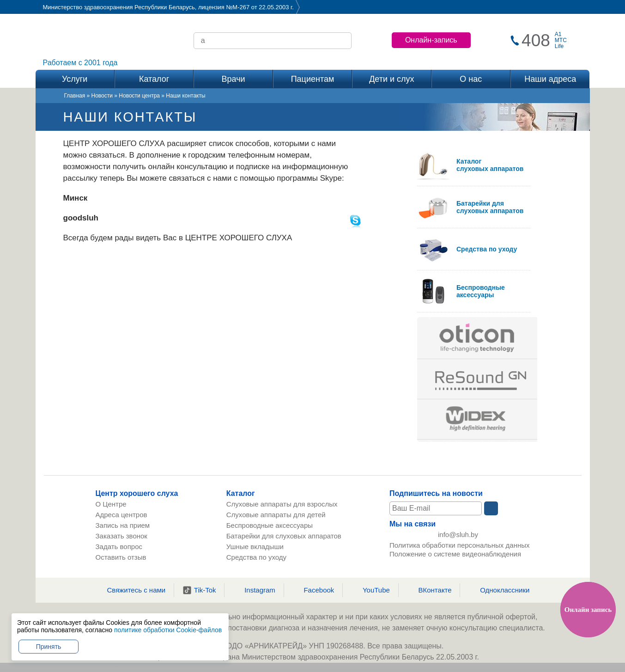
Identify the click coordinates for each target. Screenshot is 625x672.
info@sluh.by (458, 535)
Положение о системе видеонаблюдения (455, 555)
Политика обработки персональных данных (459, 546)
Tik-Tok (199, 590)
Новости (102, 96)
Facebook (313, 590)
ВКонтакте (429, 590)
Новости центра (139, 96)
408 (536, 40)
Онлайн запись (588, 610)
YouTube (370, 590)
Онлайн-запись (431, 40)
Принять (49, 647)
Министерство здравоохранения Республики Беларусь (119, 7)
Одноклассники (499, 590)
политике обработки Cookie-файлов (168, 630)
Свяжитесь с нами (131, 590)
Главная (75, 96)
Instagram (254, 590)
